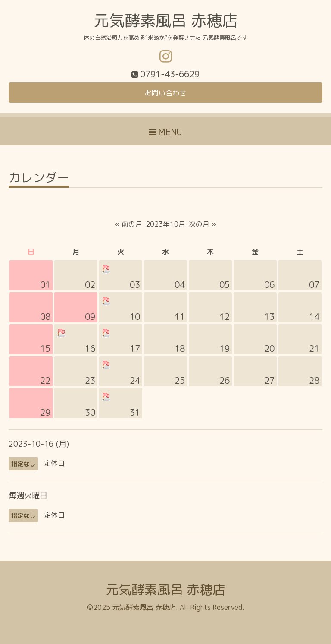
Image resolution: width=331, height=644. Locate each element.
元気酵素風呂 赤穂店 (165, 21)
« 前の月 (128, 224)
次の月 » (203, 224)
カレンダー (39, 179)
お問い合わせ (165, 93)
